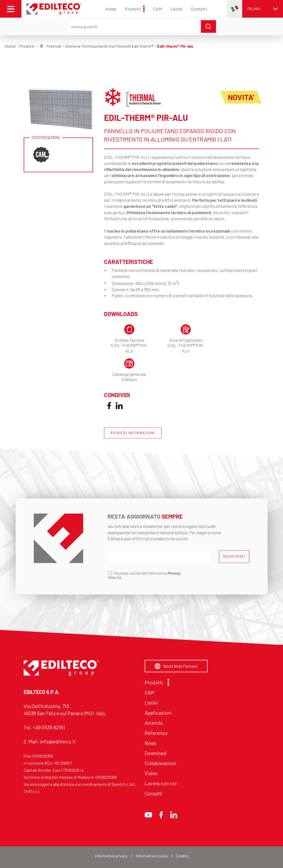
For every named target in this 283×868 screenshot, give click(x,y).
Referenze (156, 733)
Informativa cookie (152, 856)
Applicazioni (158, 713)
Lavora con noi (161, 783)
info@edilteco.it (58, 741)
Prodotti (135, 9)
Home (111, 9)
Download (155, 753)
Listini (176, 9)
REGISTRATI (234, 556)
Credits (182, 856)
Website (115, 577)
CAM (158, 9)
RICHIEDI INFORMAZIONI (133, 433)
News (150, 743)
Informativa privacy (111, 856)
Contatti (199, 9)
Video (151, 773)
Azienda (154, 723)
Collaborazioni (160, 763)
